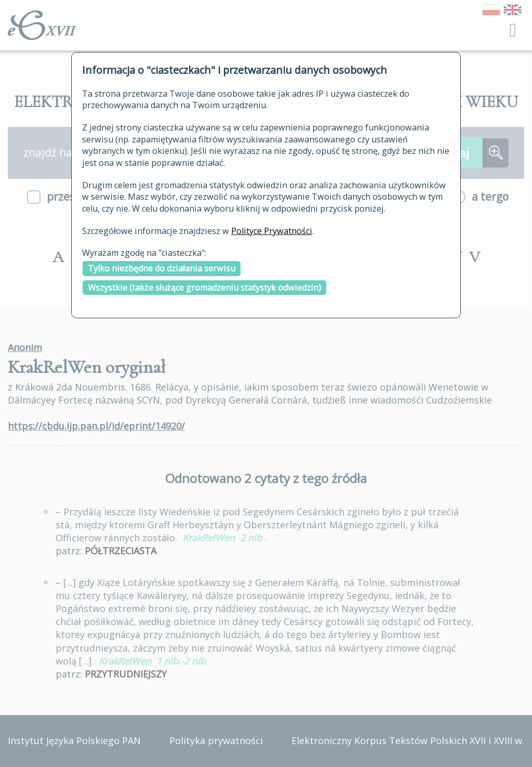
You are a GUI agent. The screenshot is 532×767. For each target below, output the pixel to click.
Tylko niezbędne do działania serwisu (162, 268)
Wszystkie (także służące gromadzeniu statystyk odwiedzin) (204, 288)
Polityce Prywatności (272, 231)
